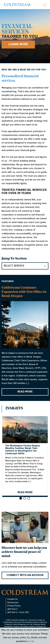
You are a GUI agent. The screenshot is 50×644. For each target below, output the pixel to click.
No (33, 641)
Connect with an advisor (25, 575)
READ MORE (25, 392)
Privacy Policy (14, 606)
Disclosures (13, 603)
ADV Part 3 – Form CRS (18, 613)
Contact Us (12, 599)
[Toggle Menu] (45, 5)
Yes (29, 641)
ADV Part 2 (12, 609)
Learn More (18, 44)
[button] (21, 498)
